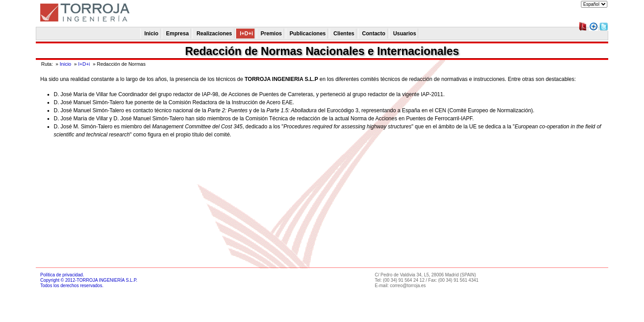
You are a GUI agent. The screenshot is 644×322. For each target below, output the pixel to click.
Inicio (66, 64)
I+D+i (84, 64)
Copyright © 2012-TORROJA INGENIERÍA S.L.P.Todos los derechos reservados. (89, 283)
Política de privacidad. (62, 275)
